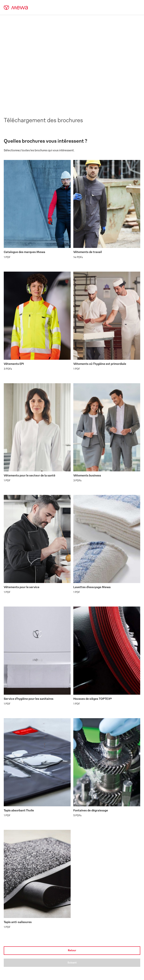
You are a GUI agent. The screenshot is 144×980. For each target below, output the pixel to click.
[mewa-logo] (16, 8)
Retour (72, 950)
